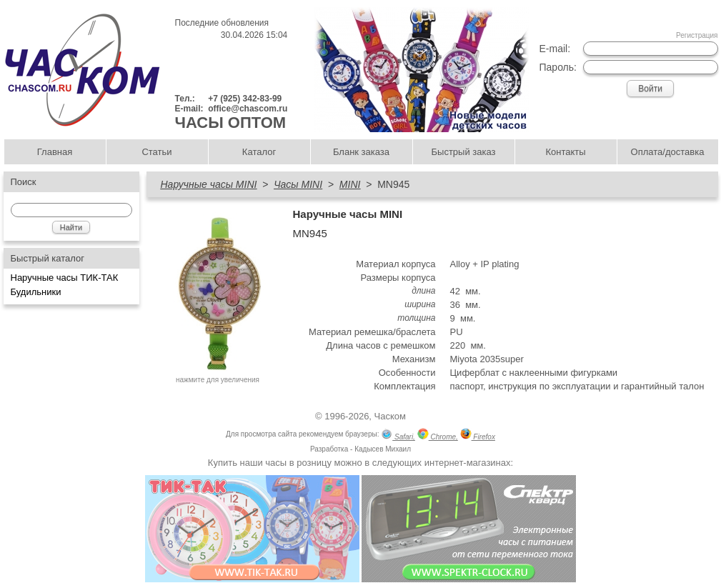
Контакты (565, 152)
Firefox (478, 435)
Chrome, (438, 435)
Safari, (398, 435)
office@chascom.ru (248, 109)
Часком (390, 416)
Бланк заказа (361, 152)
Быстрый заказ (464, 152)
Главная (55, 152)
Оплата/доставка (668, 152)
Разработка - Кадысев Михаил (360, 449)
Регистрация (697, 35)
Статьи (156, 152)
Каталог (259, 152)
